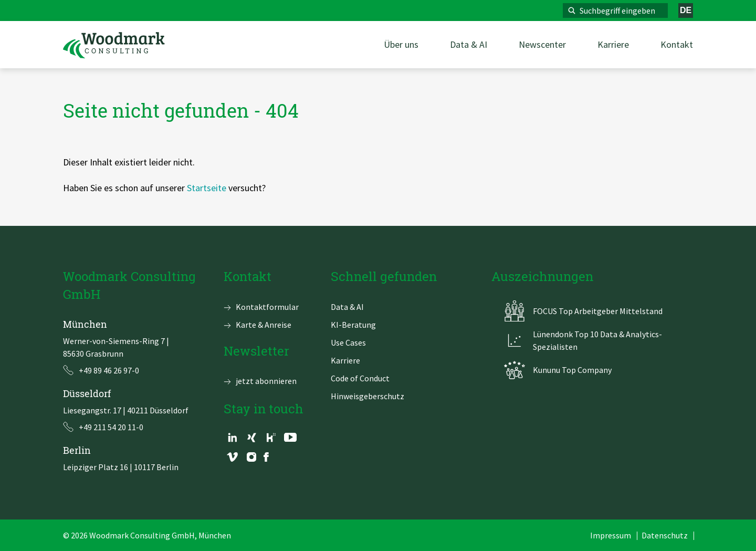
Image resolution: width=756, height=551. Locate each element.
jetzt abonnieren (266, 381)
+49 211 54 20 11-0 (111, 427)
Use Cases (348, 342)
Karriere (345, 360)
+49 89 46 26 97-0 (109, 370)
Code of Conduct (360, 378)
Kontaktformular (267, 307)
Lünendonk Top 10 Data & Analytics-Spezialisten (597, 340)
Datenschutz (665, 535)
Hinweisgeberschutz (367, 396)
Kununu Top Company (572, 370)
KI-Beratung (353, 325)
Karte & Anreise (264, 325)
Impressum (611, 535)
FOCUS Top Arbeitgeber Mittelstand (598, 311)
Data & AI (347, 307)
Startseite (207, 188)
